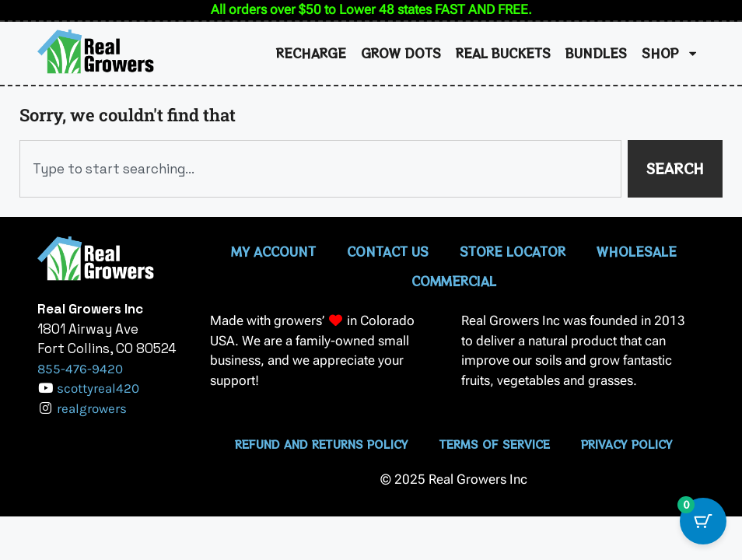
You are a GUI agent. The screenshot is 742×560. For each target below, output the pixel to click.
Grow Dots (401, 53)
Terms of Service (495, 444)
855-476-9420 (80, 369)
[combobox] (320, 169)
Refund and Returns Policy (322, 444)
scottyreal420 (98, 388)
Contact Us (388, 251)
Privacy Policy (627, 444)
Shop (670, 53)
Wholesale (637, 251)
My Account (273, 251)
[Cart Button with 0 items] (703, 521)
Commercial (454, 281)
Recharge (311, 53)
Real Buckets (503, 53)
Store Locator (513, 251)
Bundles (596, 53)
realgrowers (92, 408)
